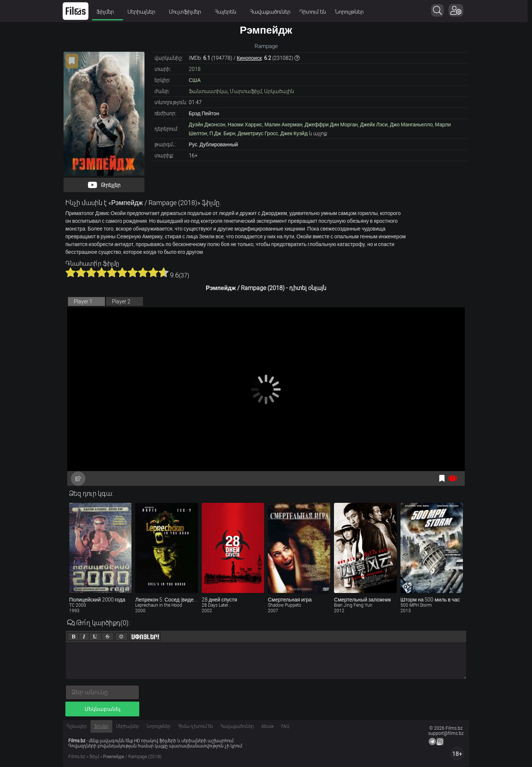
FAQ (285, 726)
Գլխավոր (77, 726)
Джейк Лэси (374, 125)
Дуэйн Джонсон (207, 125)
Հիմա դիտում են (195, 726)
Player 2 (121, 301)
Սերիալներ (146, 12)
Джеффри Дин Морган (331, 125)
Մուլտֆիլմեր (190, 12)
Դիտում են (315, 12)
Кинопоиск (249, 58)
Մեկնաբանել (103, 709)
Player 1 (83, 301)
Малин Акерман (284, 125)
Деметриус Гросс (258, 133)
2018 (195, 69)
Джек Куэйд (294, 133)
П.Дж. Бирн (222, 133)
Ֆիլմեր (110, 12)
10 (164, 272)
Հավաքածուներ (272, 12)
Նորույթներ (351, 12)
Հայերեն (230, 12)
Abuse (267, 726)
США (195, 80)
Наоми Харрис (245, 125)
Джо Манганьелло (411, 125)
